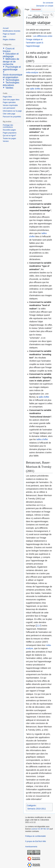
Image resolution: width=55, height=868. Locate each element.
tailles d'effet (42, 439)
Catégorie (31, 805)
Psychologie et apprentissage (12, 68)
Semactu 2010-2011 (37, 809)
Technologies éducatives (11, 84)
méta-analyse (32, 72)
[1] (37, 626)
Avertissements (31, 847)
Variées (9, 88)
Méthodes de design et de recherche (11, 62)
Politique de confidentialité (35, 836)
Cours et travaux (9, 50)
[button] (4, 48)
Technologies (12, 80)
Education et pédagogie (11, 55)
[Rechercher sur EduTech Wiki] (48, 15)
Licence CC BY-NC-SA (40, 829)
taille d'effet (35, 89)
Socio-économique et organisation (13, 76)
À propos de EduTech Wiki (36, 841)
